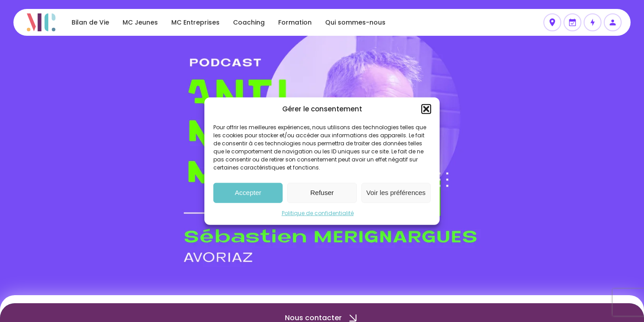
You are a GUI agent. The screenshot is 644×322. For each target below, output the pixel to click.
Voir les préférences (396, 193)
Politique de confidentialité (318, 213)
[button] (426, 109)
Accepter (248, 193)
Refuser (322, 193)
